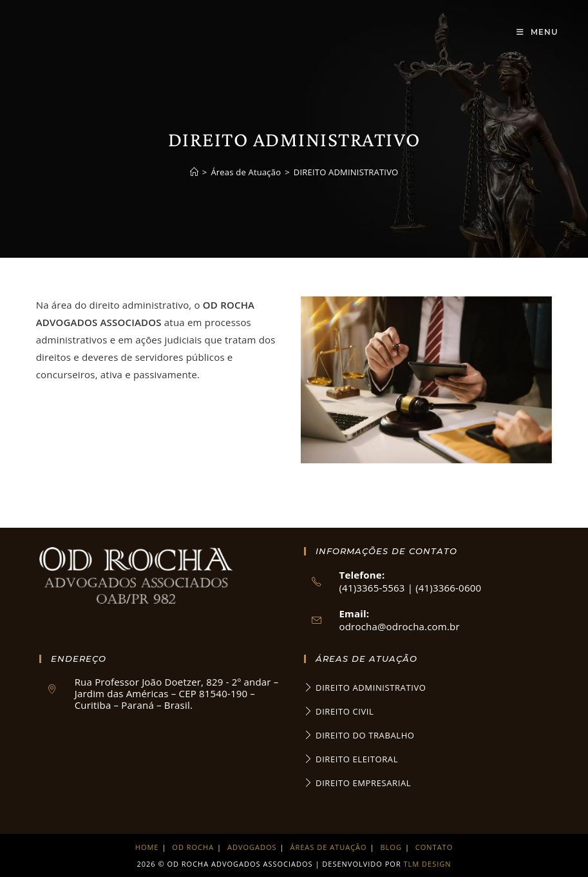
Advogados (252, 847)
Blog (391, 847)
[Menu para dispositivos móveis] (537, 32)
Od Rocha (193, 847)
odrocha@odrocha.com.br (400, 626)
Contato (434, 847)
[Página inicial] (194, 172)
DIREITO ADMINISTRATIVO (346, 172)
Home (147, 847)
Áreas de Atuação (329, 847)
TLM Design (428, 864)
